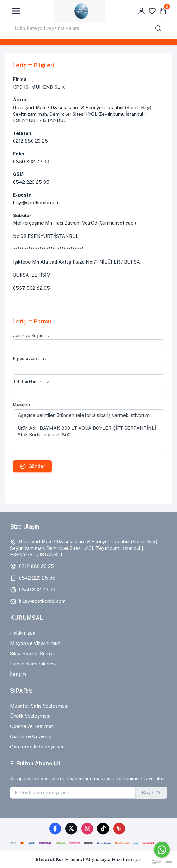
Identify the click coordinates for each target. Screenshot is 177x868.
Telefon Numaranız (31, 382)
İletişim (18, 674)
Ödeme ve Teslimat (32, 726)
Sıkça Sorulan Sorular (33, 654)
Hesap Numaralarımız (33, 664)
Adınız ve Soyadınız (31, 336)
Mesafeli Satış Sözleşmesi (39, 706)
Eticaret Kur (50, 859)
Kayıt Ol (151, 793)
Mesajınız (22, 405)
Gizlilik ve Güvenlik (31, 736)
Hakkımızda (23, 633)
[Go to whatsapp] (162, 850)
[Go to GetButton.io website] (162, 862)
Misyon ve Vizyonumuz (35, 643)
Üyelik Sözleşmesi (30, 716)
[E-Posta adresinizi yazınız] (73, 793)
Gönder (32, 466)
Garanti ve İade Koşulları (37, 747)
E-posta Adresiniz (30, 358)
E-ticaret (75, 859)
